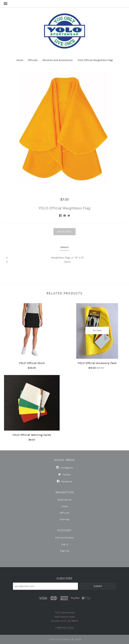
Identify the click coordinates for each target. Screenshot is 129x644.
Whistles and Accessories (58, 60)
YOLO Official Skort (32, 363)
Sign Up (65, 551)
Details (64, 247)
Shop (65, 506)
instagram (65, 468)
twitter (64, 475)
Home (20, 60)
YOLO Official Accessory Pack (97, 363)
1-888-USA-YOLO (64, 628)
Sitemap (65, 519)
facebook (65, 481)
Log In (65, 544)
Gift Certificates (64, 538)
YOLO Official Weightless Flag (95, 60)
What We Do (65, 500)
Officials (33, 60)
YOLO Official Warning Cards (32, 435)
